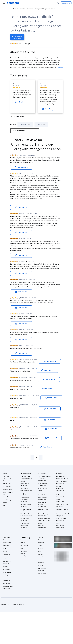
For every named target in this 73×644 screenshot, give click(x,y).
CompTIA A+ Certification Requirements (60, 488)
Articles (41, 560)
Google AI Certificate (26, 479)
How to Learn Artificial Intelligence (62, 515)
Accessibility (42, 554)
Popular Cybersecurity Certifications (60, 525)
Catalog (5, 551)
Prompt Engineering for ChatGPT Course (44, 520)
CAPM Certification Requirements (62, 483)
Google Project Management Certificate (25, 500)
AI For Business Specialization (43, 484)
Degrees (5, 566)
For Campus (6, 575)
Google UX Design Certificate (26, 505)
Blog (22, 548)
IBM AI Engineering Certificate (26, 510)
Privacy (40, 548)
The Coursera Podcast (24, 552)
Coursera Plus (7, 554)
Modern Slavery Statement (43, 569)
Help (40, 551)
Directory (41, 563)
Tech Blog (23, 556)
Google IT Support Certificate (26, 494)
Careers (5, 548)
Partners (23, 543)
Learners (23, 540)
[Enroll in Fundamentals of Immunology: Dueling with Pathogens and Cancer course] (17, 37)
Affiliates (41, 566)
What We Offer (7, 543)
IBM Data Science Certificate (25, 520)
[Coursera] (13, 3)
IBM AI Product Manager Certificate (26, 515)
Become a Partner (8, 578)
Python (5, 503)
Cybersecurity (7, 484)
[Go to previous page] (32, 457)
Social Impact (6, 581)
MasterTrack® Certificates (7, 563)
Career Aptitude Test (62, 479)
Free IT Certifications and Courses (62, 505)
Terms (40, 546)
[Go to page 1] (36, 457)
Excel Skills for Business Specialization (42, 504)
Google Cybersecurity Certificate (25, 484)
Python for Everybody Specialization (42, 525)
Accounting (6, 476)
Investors (41, 543)
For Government (7, 572)
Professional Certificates (6, 558)
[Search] (58, 3)
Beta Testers (24, 546)
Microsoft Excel (7, 497)
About (4, 540)
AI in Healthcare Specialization (43, 494)
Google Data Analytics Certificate (26, 489)
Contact (41, 557)
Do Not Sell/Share (43, 573)
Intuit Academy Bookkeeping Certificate (25, 525)
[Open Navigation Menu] (4, 3)
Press (40, 540)
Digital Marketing (7, 489)
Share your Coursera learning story (9, 587)
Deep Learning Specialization (42, 499)
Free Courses (7, 584)
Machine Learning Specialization (43, 515)
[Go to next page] (41, 457)
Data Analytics (7, 487)
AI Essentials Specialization (42, 480)
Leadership (6, 546)
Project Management (9, 500)
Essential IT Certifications (60, 501)
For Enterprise (7, 569)
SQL (4, 506)
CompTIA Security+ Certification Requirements (62, 495)
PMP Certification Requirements (61, 520)
